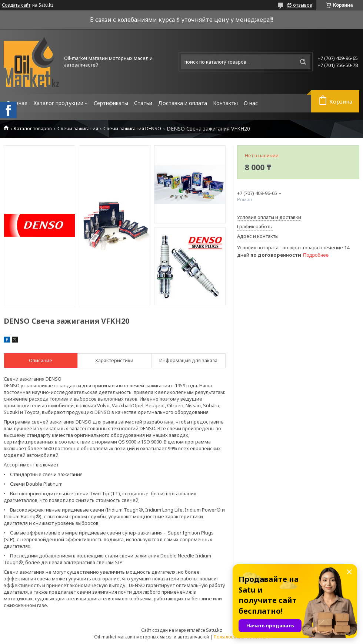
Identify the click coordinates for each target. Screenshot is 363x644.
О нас (251, 103)
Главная (17, 103)
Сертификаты (111, 103)
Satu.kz (214, 630)
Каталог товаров (33, 129)
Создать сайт (16, 5)
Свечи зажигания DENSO (132, 129)
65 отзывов (299, 5)
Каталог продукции (58, 103)
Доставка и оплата (183, 103)
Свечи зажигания (78, 129)
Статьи (143, 103)
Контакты (225, 103)
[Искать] (303, 62)
